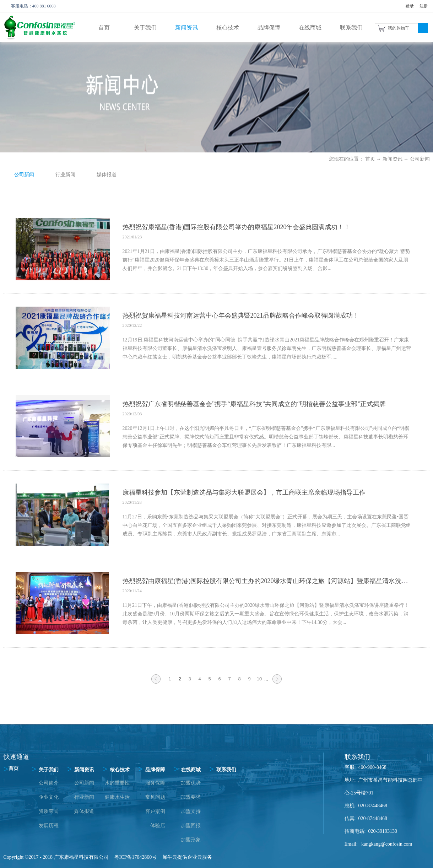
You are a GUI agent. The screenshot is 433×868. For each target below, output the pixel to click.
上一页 (156, 683)
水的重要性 (117, 783)
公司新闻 (420, 159)
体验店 (158, 826)
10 (259, 679)
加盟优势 (191, 783)
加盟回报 (191, 826)
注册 (424, 6)
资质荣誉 (49, 811)
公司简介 (49, 783)
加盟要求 (191, 797)
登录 (410, 6)
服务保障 (155, 783)
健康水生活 (117, 797)
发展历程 (49, 826)
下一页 (277, 683)
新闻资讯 (393, 159)
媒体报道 (84, 811)
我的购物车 (399, 28)
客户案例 (155, 811)
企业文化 (49, 797)
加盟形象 (191, 840)
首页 (104, 28)
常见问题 (155, 797)
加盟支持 (191, 811)
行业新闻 (84, 797)
